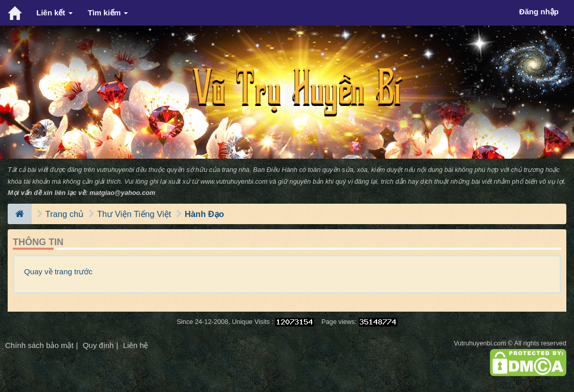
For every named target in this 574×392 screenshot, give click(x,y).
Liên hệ (135, 345)
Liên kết (54, 13)
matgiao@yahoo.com (123, 193)
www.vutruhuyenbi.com (234, 181)
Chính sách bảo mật (39, 345)
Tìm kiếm (108, 13)
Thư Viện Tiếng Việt (134, 214)
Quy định (98, 345)
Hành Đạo (204, 214)
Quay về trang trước (58, 271)
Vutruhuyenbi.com (480, 343)
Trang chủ (65, 214)
